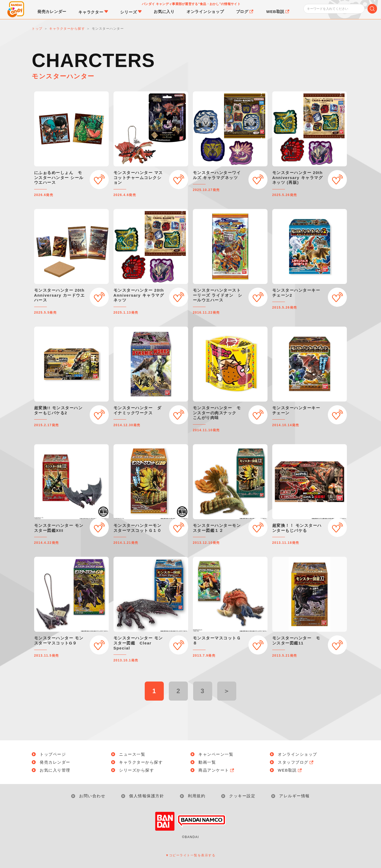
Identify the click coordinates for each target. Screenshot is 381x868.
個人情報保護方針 (147, 796)
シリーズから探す (137, 770)
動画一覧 (207, 762)
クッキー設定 (242, 796)
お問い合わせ (92, 796)
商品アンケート (217, 770)
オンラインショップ (298, 754)
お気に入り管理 (55, 770)
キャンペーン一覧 (216, 754)
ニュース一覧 (132, 754)
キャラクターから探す (141, 762)
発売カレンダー (55, 762)
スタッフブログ (296, 762)
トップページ (53, 754)
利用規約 (197, 796)
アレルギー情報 (294, 796)
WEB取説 (290, 770)
